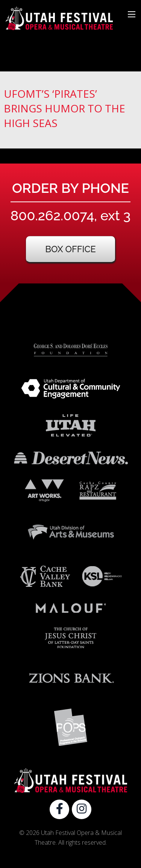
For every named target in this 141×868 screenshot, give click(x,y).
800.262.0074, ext (70, 215)
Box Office (70, 249)
